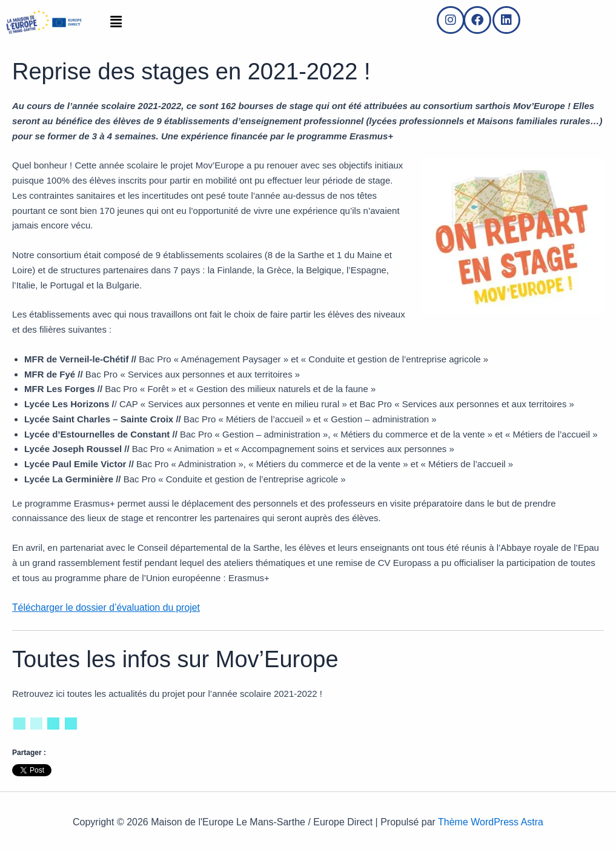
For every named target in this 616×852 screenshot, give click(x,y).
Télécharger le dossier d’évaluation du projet (101, 607)
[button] (116, 22)
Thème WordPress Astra (491, 821)
